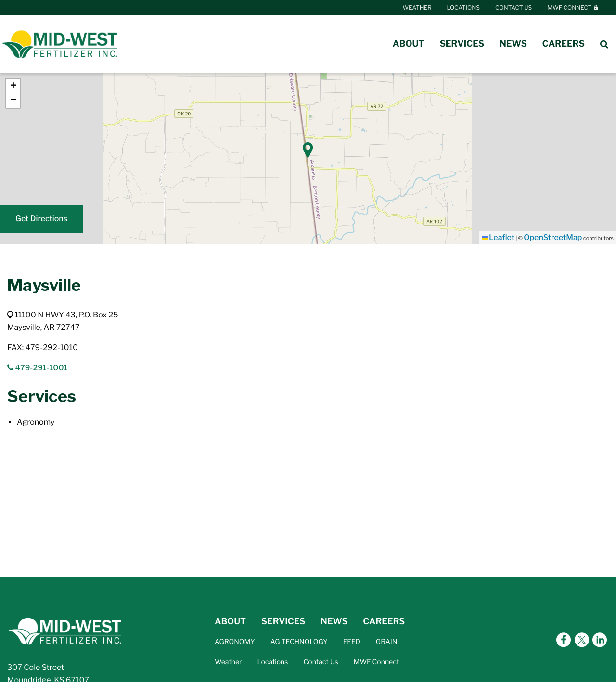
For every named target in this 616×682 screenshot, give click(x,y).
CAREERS (384, 622)
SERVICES (283, 622)
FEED (352, 642)
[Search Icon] (604, 44)
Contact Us (513, 7)
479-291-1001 (37, 368)
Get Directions (41, 219)
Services (462, 44)
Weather (417, 7)
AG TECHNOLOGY (299, 642)
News (513, 44)
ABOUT (230, 622)
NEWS (334, 622)
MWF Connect (573, 7)
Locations (463, 7)
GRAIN (387, 642)
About (409, 44)
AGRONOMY (235, 642)
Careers (564, 44)
